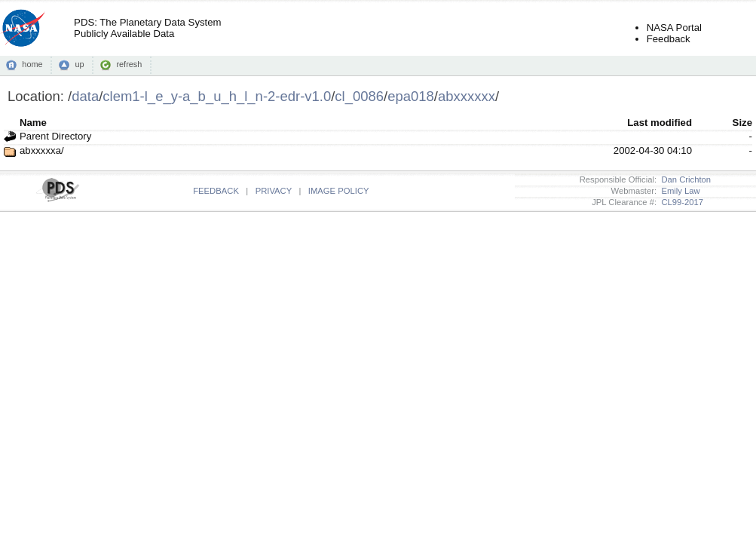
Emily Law (678, 191)
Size (742, 123)
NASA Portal (674, 28)
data (85, 96)
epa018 (411, 96)
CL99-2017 (680, 202)
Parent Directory (55, 136)
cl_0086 (359, 96)
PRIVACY (274, 191)
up (79, 64)
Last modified (660, 123)
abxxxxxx (467, 96)
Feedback (669, 39)
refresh (129, 64)
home (32, 64)
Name (33, 123)
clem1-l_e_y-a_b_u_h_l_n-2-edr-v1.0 (217, 96)
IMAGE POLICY (339, 191)
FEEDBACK (216, 191)
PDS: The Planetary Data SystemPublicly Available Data (147, 28)
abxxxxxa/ (42, 150)
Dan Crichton (684, 179)
